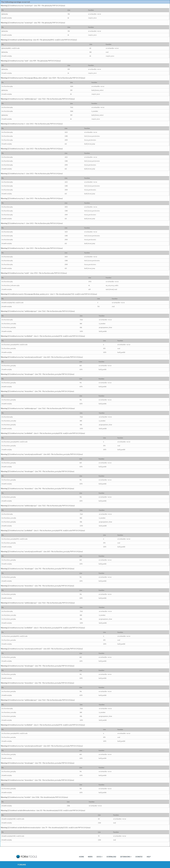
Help (149, 857)
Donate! (139, 857)
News (90, 857)
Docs (100, 857)
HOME (81, 857)
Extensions (126, 857)
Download (111, 857)
